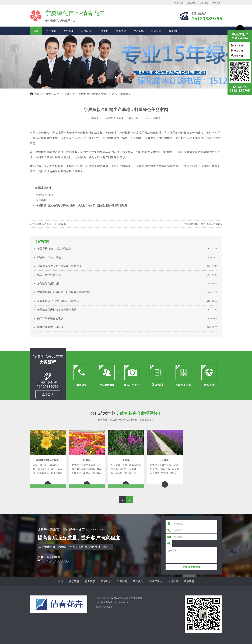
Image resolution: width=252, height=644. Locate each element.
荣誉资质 (121, 31)
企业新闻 (69, 31)
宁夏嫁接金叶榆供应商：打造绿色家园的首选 (63, 292)
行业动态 (67, 94)
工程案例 (104, 31)
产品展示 (106, 581)
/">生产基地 (155, 581)
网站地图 (216, 3)
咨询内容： (191, 555)
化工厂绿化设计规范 (49, 275)
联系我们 (204, 3)
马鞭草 (165, 460)
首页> (57, 94)
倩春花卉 (128, 598)
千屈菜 (126, 460)
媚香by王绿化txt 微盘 (49, 257)
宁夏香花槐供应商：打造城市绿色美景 (59, 266)
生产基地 (139, 31)
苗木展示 (86, 31)
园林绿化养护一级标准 (50, 327)
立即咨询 (48, 394)
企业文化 (191, 3)
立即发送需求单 (192, 567)
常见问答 (156, 31)
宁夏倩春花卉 (36, 16)
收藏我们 (178, 3)
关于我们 (51, 31)
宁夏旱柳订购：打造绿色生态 (54, 249)
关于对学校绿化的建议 (50, 318)
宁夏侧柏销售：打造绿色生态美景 (202, 224)
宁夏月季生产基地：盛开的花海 (49, 224)
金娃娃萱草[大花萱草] (48, 460)
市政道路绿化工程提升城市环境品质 (58, 301)
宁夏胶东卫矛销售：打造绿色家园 (57, 310)
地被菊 (87, 460)
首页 (36, 31)
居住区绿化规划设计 (49, 284)
